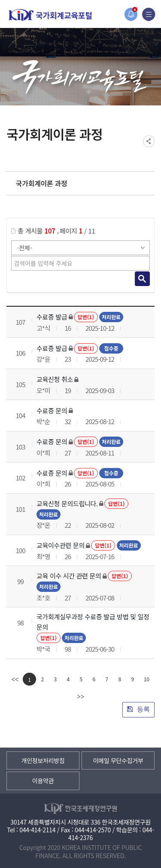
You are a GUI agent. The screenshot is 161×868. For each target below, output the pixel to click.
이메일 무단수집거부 (118, 760)
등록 (138, 709)
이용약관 (43, 781)
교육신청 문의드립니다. (67, 503)
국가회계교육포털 (50, 15)
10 (147, 679)
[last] (80, 696)
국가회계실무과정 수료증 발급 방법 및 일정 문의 (93, 622)
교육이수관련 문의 (61, 545)
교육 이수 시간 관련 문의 (69, 576)
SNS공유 (149, 141)
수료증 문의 (52, 411)
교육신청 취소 (55, 379)
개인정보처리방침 (43, 760)
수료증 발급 (52, 317)
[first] (15, 679)
